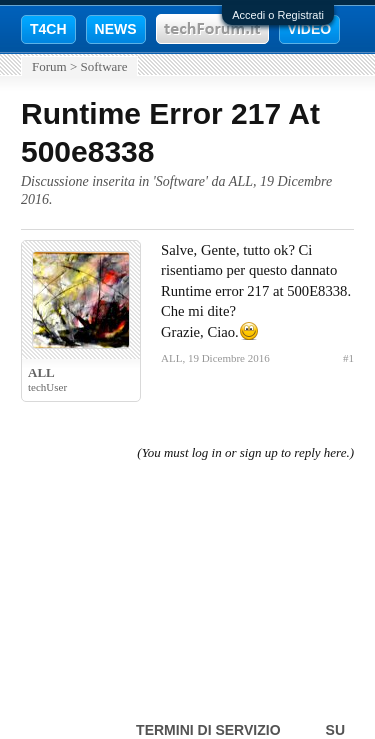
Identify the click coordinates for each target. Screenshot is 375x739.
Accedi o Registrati (278, 15)
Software (180, 181)
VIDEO (310, 29)
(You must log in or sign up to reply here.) (245, 452)
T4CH (48, 29)
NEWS (116, 29)
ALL (241, 181)
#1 (348, 358)
